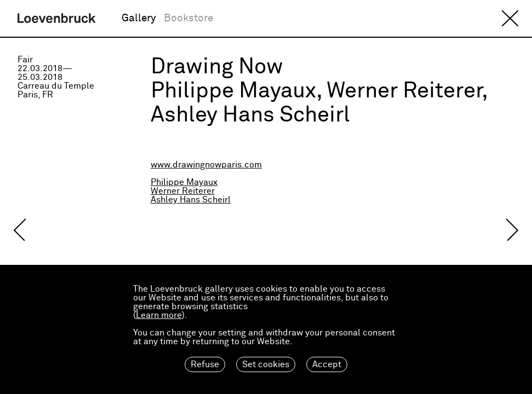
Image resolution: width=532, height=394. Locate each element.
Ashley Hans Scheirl (191, 200)
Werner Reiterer (183, 191)
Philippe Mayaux (184, 182)
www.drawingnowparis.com (206, 165)
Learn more (159, 315)
